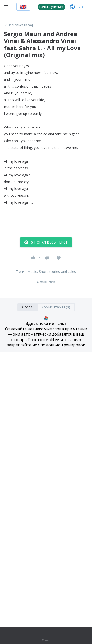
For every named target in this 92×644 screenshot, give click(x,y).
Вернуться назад (18, 25)
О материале (46, 282)
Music (32, 271)
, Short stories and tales (57, 271)
